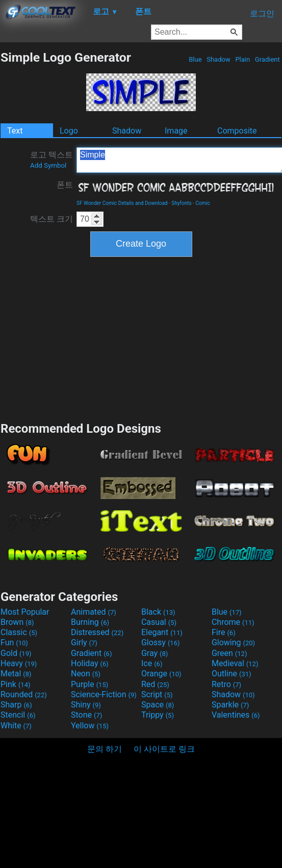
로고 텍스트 (52, 160)
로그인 (262, 14)
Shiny (86, 705)
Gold (16, 653)
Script (157, 694)
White (16, 726)
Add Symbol (48, 165)
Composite (237, 131)
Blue (195, 59)
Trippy (158, 715)
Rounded (24, 694)
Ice (152, 663)
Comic (203, 203)
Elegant (162, 632)
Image (176, 131)
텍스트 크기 (52, 219)
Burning (90, 622)
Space (158, 705)
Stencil (18, 715)
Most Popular (25, 612)
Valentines (236, 715)
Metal (16, 674)
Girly (84, 642)
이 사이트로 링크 (164, 749)
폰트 (65, 185)
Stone (86, 715)
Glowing (233, 642)
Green (229, 653)
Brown (17, 622)
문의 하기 (105, 749)
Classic (19, 632)
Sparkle (230, 705)
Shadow (219, 59)
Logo (69, 131)
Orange (161, 674)
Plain (242, 59)
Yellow (90, 726)
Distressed (97, 632)
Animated (94, 612)
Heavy (19, 663)
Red (155, 684)
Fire (224, 632)
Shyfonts (181, 203)
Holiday (90, 663)
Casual (159, 622)
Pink (16, 684)
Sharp (16, 705)
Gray (155, 653)
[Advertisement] (141, 338)
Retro (226, 684)
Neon (86, 674)
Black (158, 612)
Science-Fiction (104, 694)
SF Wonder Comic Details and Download (122, 203)
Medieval (235, 663)
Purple (89, 684)
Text (15, 131)
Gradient (267, 59)
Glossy (161, 642)
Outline (232, 674)
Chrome (233, 622)
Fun (14, 642)
